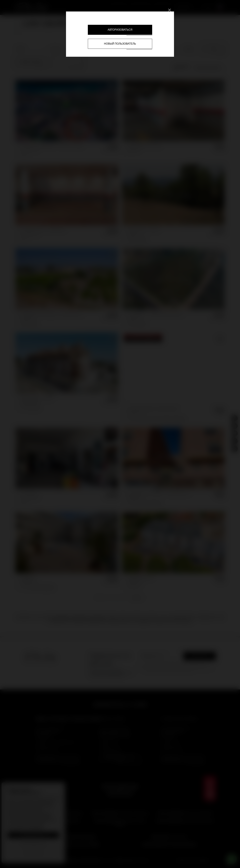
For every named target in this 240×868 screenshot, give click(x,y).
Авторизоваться (120, 30)
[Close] (170, 10)
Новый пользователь (120, 44)
